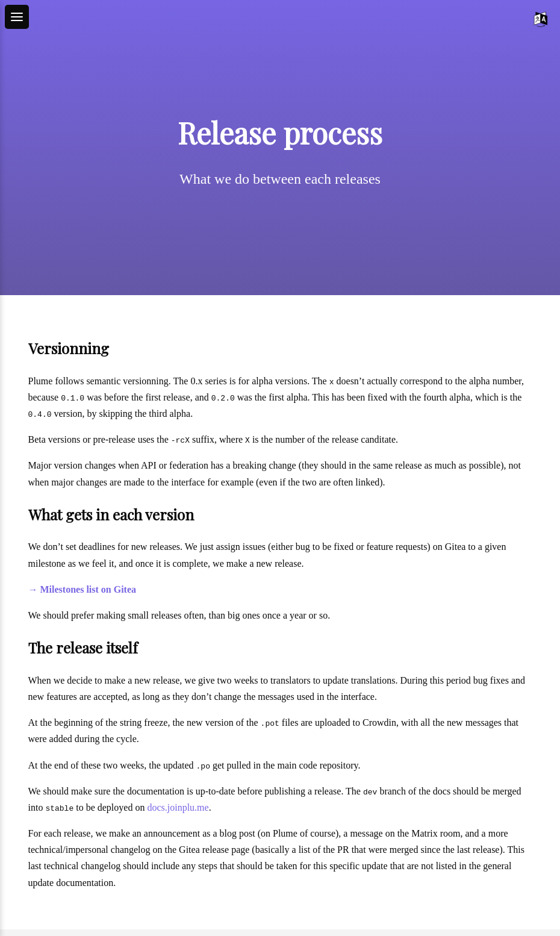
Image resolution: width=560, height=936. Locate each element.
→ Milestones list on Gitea (82, 589)
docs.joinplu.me (178, 807)
